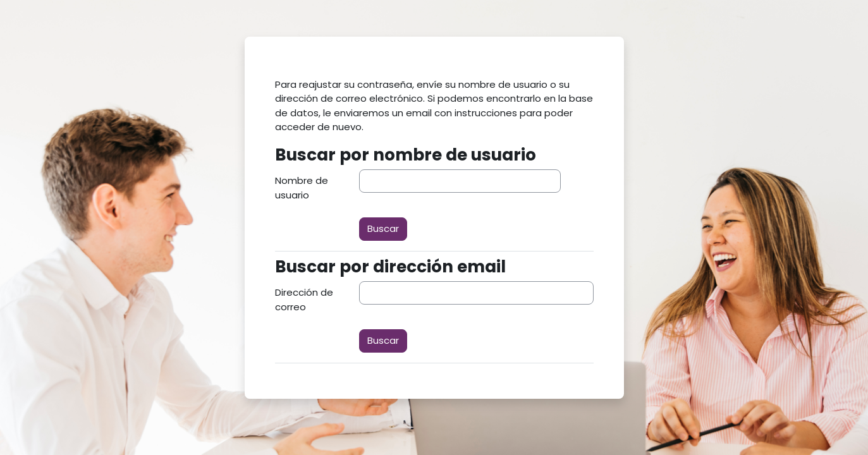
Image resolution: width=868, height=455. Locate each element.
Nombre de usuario (302, 188)
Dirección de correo (304, 300)
